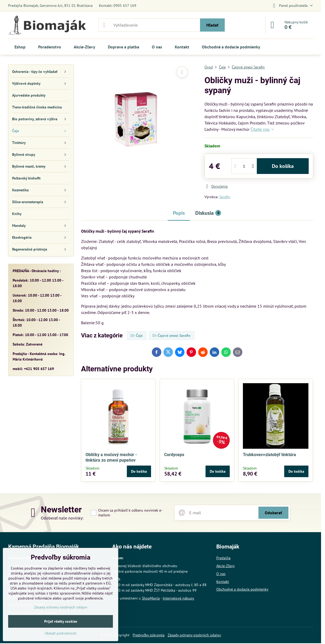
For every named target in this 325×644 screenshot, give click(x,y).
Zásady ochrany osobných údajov (194, 635)
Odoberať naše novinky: (62, 518)
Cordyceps (174, 455)
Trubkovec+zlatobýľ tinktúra (269, 455)
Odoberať (273, 513)
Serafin (225, 197)
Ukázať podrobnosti (61, 633)
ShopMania (151, 598)
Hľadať (212, 25)
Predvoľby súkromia (149, 635)
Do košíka (283, 166)
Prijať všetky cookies (61, 621)
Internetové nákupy (178, 598)
